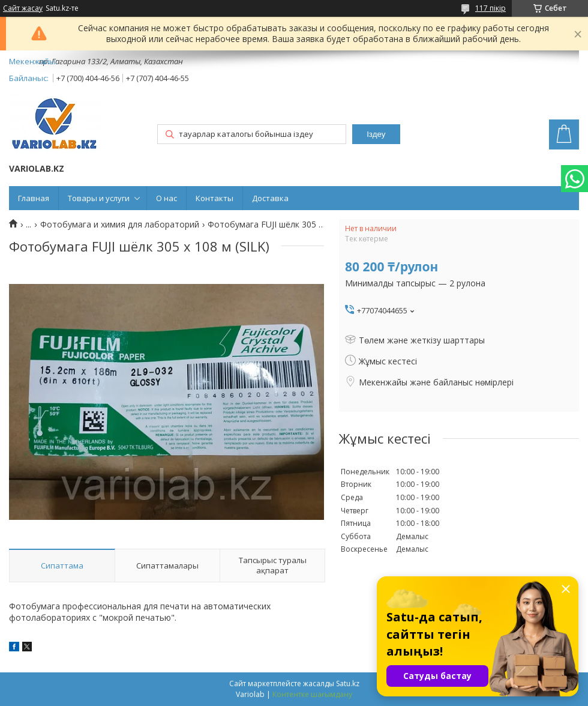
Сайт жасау (23, 8)
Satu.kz (348, 683)
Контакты (214, 198)
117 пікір (490, 8)
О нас (166, 198)
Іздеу (376, 134)
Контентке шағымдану (312, 694)
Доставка (270, 198)
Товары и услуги (99, 198)
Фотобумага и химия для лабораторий (120, 225)
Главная (34, 198)
